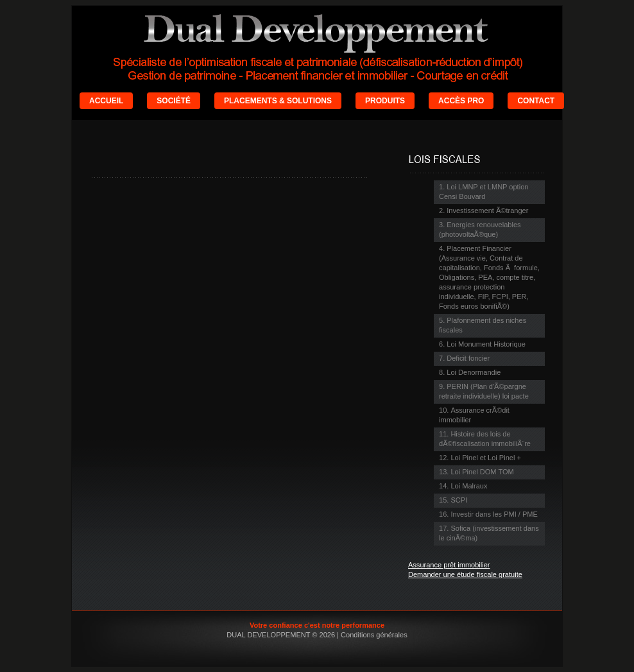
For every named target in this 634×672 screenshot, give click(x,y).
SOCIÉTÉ (174, 101)
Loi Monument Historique (486, 344)
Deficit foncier (468, 358)
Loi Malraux (469, 486)
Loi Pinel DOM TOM (482, 472)
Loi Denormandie (474, 372)
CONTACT (536, 101)
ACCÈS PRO (461, 101)
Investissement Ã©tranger (487, 211)
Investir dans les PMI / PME (494, 514)
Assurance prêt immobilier (449, 565)
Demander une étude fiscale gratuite (465, 574)
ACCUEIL (106, 101)
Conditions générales (374, 635)
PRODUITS (385, 101)
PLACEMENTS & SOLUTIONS (278, 101)
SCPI (459, 500)
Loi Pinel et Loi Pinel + (485, 458)
